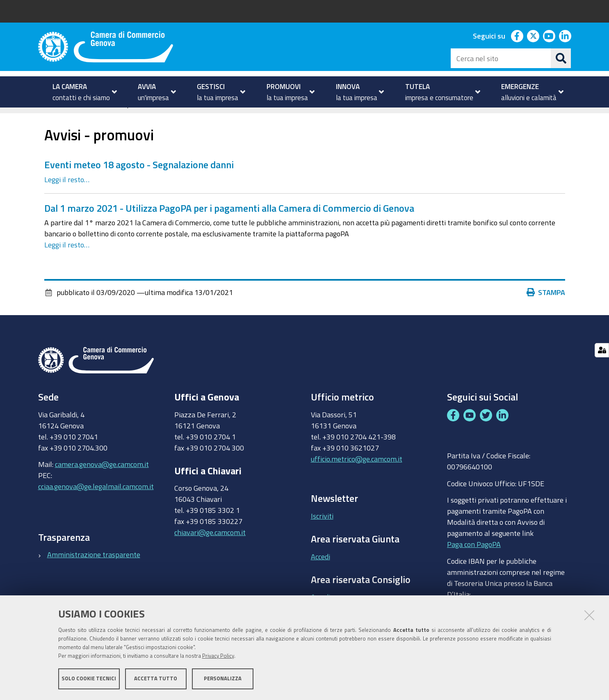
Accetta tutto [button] (156, 678)
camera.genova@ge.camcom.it (102, 477)
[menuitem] (81, 92)
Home (43, 116)
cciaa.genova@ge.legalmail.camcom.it (96, 499)
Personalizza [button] (223, 678)
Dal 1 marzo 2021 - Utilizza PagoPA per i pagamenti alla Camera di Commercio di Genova (229, 220)
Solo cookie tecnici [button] (89, 678)
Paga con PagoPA (474, 557)
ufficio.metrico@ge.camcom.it (357, 471)
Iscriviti (322, 528)
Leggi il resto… (67, 192)
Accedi (320, 569)
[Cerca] (561, 58)
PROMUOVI (73, 116)
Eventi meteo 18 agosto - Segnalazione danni (139, 177)
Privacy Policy (218, 656)
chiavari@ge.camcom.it (210, 545)
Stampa (546, 305)
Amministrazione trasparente (94, 567)
